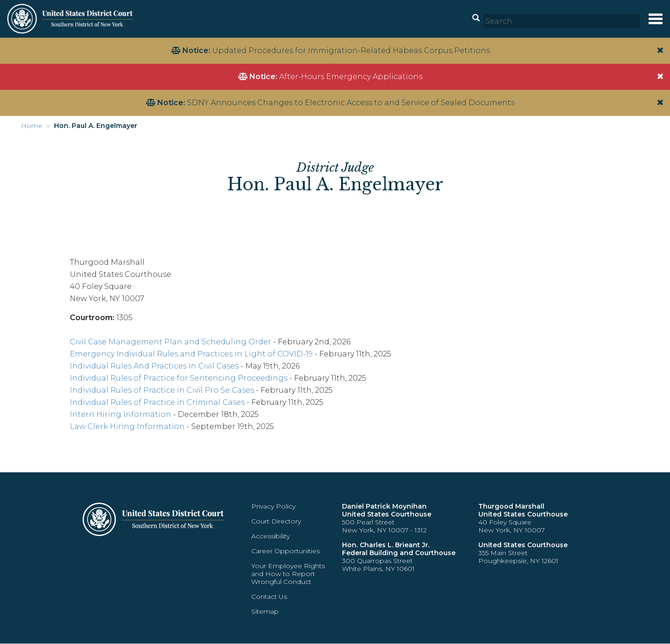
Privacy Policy (273, 506)
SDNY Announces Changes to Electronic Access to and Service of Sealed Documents (351, 103)
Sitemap (265, 611)
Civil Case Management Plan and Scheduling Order (171, 342)
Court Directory (276, 521)
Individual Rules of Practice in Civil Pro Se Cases (162, 390)
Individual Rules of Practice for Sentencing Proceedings (179, 378)
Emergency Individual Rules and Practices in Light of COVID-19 (191, 354)
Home (32, 126)
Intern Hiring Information (121, 414)
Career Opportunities (285, 551)
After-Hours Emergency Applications (351, 77)
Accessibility (271, 536)
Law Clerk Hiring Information (127, 426)
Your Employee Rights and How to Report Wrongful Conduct (288, 574)
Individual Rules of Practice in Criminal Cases (157, 402)
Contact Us (269, 597)
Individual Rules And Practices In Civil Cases (154, 366)
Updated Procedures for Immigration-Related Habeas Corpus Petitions (351, 50)
